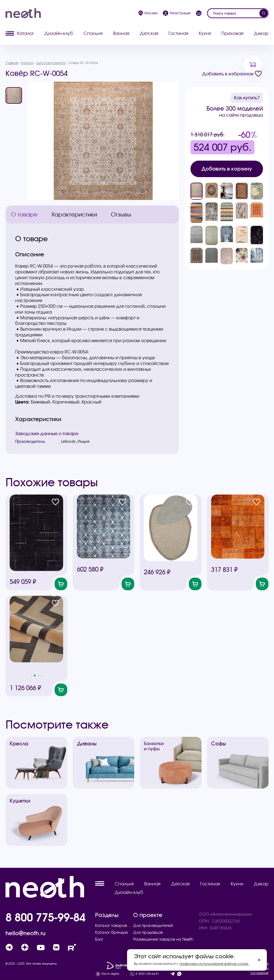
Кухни (237, 884)
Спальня (93, 33)
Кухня (205, 33)
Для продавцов (148, 932)
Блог (99, 939)
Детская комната (51, 63)
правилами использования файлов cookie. (214, 964)
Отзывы (121, 214)
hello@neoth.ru (25, 933)
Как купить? (247, 98)
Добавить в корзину (227, 169)
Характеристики (74, 214)
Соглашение (259, 973)
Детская (149, 33)
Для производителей (153, 926)
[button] (31, 676)
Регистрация (177, 13)
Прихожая (232, 33)
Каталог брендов (111, 932)
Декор (261, 33)
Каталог (20, 33)
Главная (12, 63)
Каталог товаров (111, 926)
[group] (103, 141)
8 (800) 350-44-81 (147, 974)
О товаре (24, 214)
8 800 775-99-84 (45, 917)
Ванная (121, 33)
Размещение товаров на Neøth (163, 939)
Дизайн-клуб (59, 33)
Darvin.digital (110, 974)
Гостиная (178, 33)
